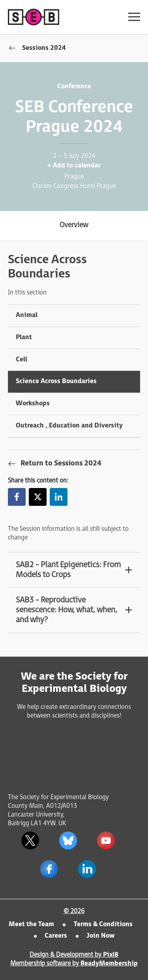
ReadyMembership (109, 964)
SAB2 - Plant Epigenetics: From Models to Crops (68, 570)
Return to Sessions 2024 (61, 463)
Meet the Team (31, 924)
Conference (74, 86)
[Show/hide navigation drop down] (134, 17)
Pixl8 (111, 955)
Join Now (100, 936)
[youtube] (106, 840)
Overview (74, 225)
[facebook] (49, 869)
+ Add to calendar (74, 166)
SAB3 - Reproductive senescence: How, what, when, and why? (67, 610)
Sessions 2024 (44, 48)
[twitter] (30, 840)
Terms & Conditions (103, 924)
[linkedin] (87, 869)
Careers (56, 936)
